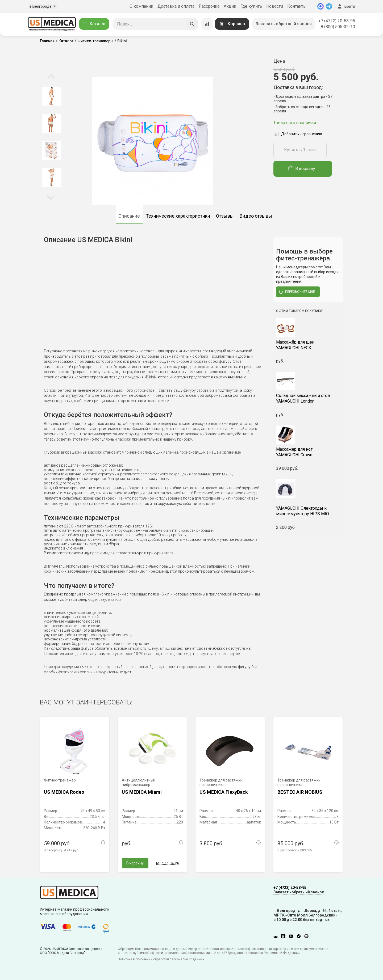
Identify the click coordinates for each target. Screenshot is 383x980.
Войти (346, 6)
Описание (129, 216)
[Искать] (192, 24)
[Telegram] (329, 6)
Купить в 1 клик (300, 150)
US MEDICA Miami (142, 792)
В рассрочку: (61, 850)
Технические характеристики (178, 216)
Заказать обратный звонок (284, 24)
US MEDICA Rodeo (64, 792)
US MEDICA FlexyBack (224, 792)
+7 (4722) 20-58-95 (337, 21)
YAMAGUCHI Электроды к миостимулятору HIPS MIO (308, 508)
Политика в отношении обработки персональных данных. (161, 959)
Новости (275, 6)
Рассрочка (209, 6)
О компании (141, 6)
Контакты (297, 6)
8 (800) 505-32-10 (338, 27)
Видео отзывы (256, 216)
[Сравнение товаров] (207, 24)
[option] (51, 96)
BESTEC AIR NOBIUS (300, 792)
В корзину (302, 169)
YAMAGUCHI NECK (308, 345)
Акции (230, 6)
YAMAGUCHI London (308, 398)
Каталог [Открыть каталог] (94, 24)
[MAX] (320, 6)
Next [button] (51, 197)
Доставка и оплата (176, 6)
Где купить (251, 6)
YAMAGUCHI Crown (308, 452)
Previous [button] (51, 77)
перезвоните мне (297, 292)
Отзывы (225, 216)
